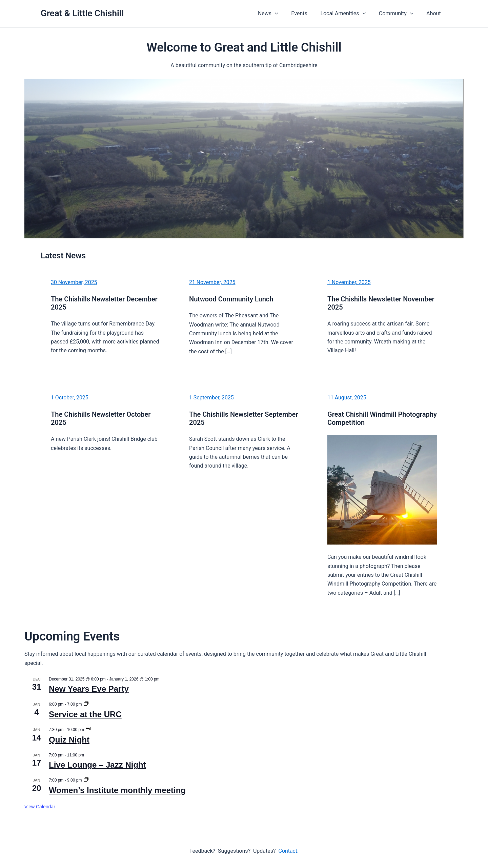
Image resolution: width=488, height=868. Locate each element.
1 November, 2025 (349, 282)
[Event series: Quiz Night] (88, 730)
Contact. (288, 851)
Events (307, 13)
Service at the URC (85, 714)
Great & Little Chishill (82, 13)
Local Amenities (349, 14)
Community (400, 14)
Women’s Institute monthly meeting (117, 790)
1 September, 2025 (212, 398)
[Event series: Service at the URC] (86, 704)
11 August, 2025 (347, 398)
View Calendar (40, 807)
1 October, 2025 (70, 398)
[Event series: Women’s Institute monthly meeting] (86, 780)
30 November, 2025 (74, 282)
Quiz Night (69, 740)
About (435, 13)
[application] (285, 14)
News (278, 14)
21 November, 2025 (212, 282)
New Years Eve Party (89, 689)
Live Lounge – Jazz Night (97, 765)
